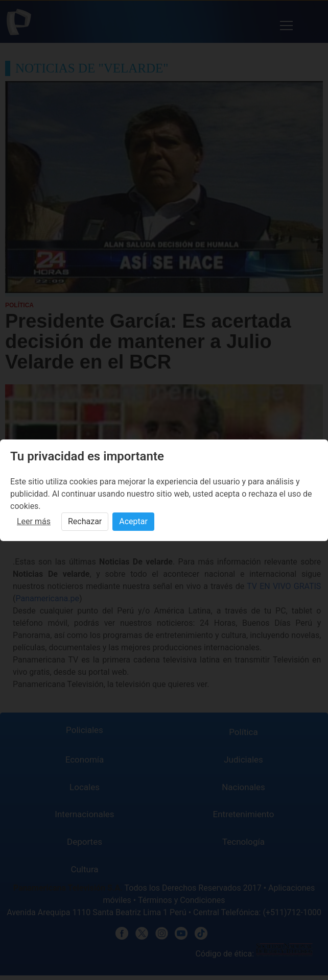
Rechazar (85, 521)
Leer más (34, 521)
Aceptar (133, 521)
